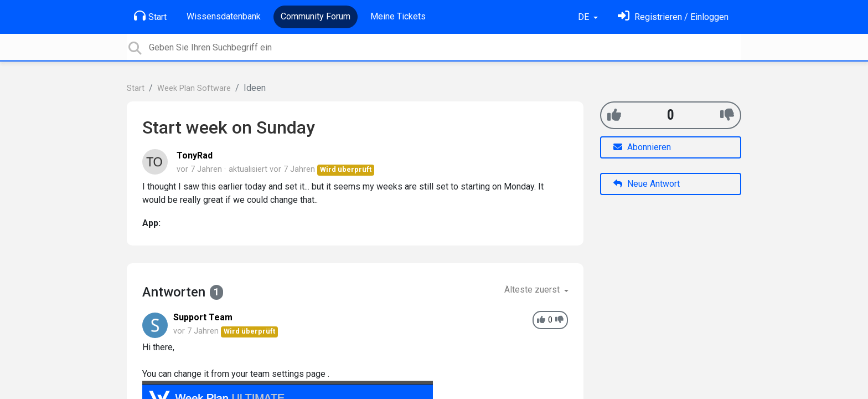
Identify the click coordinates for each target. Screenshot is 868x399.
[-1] (727, 115)
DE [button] (585, 17)
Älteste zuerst (533, 290)
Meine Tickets (398, 16)
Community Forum (316, 16)
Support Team (203, 317)
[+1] (614, 115)
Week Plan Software (194, 88)
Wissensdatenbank (224, 16)
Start (150, 16)
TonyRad (195, 155)
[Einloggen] (673, 17)
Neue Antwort (647, 184)
